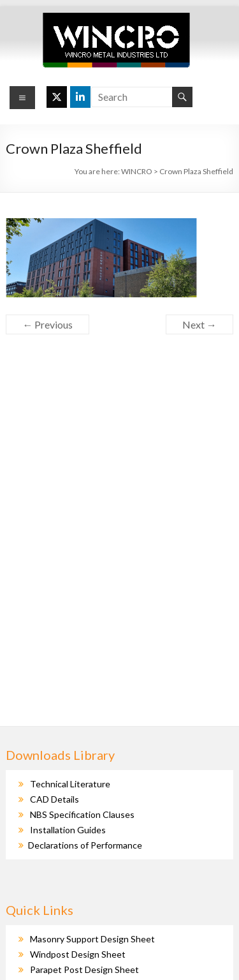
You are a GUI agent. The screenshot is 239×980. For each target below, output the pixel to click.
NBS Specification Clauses (82, 814)
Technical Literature (70, 784)
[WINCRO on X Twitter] (57, 97)
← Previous (47, 324)
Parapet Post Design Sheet (84, 969)
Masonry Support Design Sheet (92, 939)
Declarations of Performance (85, 845)
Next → (199, 324)
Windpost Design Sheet (78, 954)
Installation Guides (68, 830)
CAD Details (54, 799)
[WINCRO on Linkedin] (80, 97)
